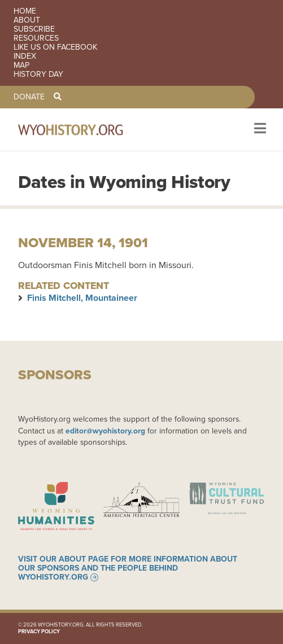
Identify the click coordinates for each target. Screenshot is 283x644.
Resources (36, 38)
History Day (38, 75)
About (27, 20)
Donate (29, 97)
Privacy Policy (39, 632)
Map (21, 65)
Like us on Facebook (55, 47)
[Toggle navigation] (259, 130)
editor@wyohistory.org (105, 431)
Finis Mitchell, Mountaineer (82, 298)
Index (25, 56)
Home (25, 11)
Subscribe (34, 29)
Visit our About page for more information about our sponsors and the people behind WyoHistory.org (128, 568)
